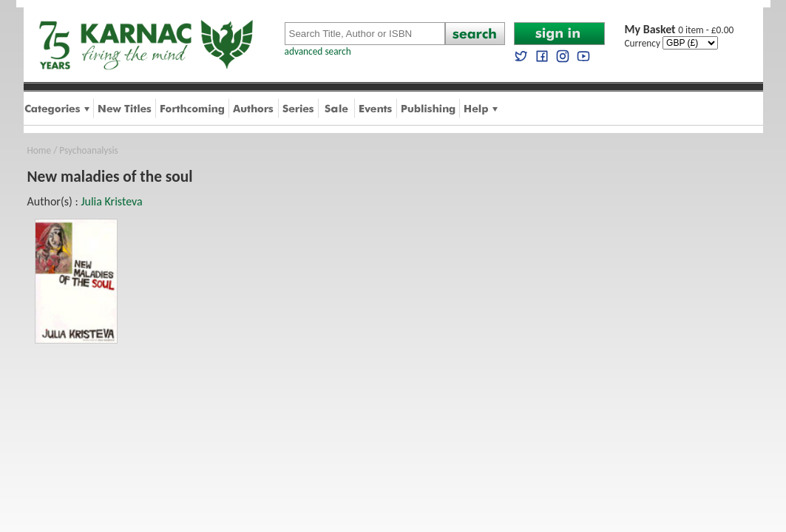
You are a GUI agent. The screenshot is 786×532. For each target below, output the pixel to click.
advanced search (318, 51)
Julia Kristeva (111, 201)
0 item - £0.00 (680, 30)
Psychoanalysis (88, 150)
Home (40, 150)
